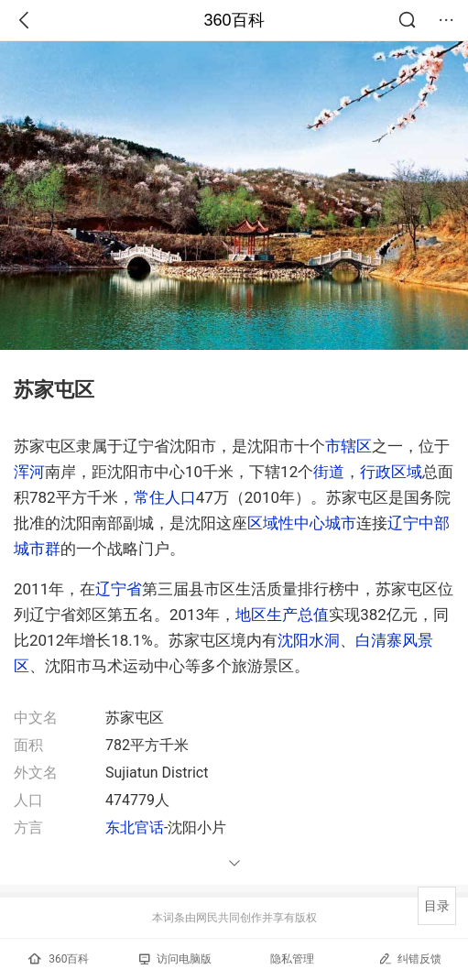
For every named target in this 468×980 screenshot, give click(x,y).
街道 (329, 472)
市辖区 (348, 446)
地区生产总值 (282, 615)
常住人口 (165, 497)
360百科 (234, 20)
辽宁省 (119, 589)
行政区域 (391, 472)
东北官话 (135, 828)
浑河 (29, 472)
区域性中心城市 (302, 523)
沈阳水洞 (309, 640)
